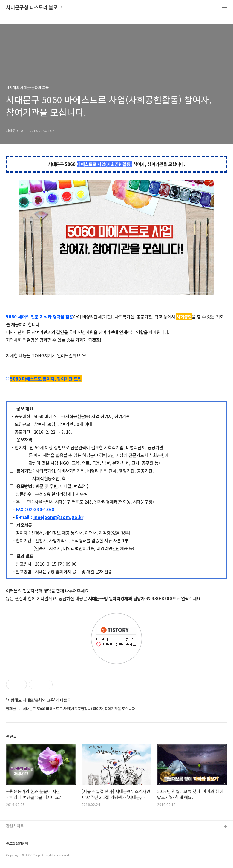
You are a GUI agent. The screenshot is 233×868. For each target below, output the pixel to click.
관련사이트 (15, 826)
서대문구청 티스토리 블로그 (34, 8)
